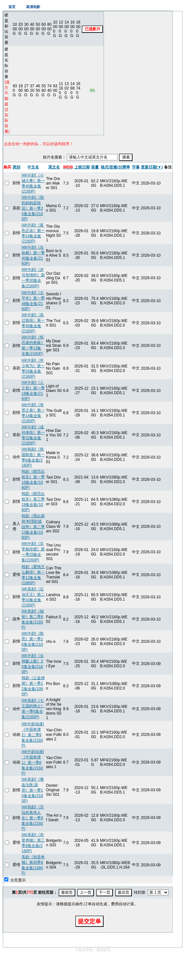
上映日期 (82, 167)
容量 (95, 167)
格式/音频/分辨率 (115, 167)
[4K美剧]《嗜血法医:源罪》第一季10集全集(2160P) (33, 790)
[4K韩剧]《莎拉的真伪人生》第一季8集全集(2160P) (33, 818)
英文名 (54, 167)
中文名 (33, 167)
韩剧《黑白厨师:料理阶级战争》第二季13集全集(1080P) (33, 527)
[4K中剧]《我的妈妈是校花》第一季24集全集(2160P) (33, 208)
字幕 (136, 167)
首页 (12, 7)
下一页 (105, 892)
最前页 (67, 892)
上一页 (86, 892)
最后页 (124, 892)
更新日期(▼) (152, 167)
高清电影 (33, 7)
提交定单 (89, 921)
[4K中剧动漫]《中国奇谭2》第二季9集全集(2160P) (33, 735)
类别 (16, 167)
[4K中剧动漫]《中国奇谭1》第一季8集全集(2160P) (33, 762)
